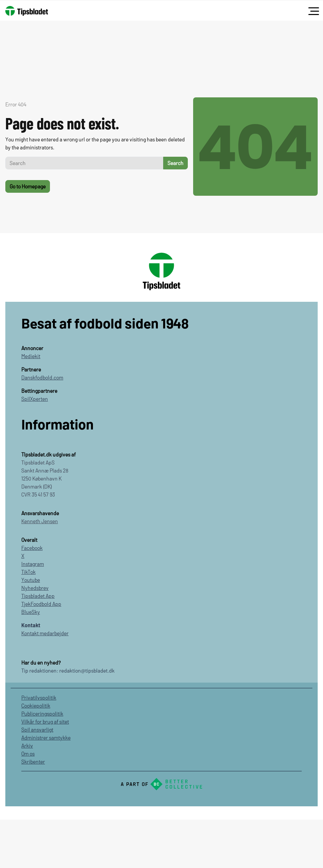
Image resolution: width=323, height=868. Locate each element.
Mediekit (31, 356)
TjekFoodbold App (41, 604)
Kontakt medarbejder (45, 633)
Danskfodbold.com (42, 377)
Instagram (33, 564)
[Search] (84, 163)
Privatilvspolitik (39, 697)
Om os (28, 753)
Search (175, 163)
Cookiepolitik (36, 705)
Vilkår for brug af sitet (45, 721)
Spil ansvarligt (37, 729)
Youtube (31, 580)
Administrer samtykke (46, 737)
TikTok (28, 572)
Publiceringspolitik (42, 713)
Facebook (32, 548)
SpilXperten (35, 399)
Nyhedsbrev (35, 588)
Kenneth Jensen (40, 521)
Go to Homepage (28, 186)
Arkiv (27, 745)
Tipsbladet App (38, 596)
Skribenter (33, 761)
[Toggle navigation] (314, 11)
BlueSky (31, 612)
